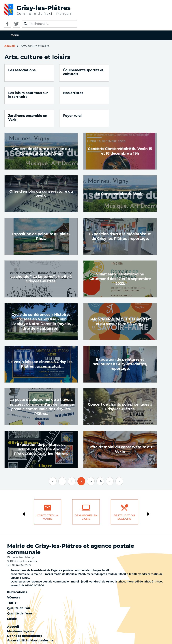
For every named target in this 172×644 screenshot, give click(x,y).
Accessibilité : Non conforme (30, 618)
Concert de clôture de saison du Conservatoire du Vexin (41, 128)
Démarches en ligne (86, 494)
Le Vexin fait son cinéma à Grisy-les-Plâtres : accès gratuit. (41, 341)
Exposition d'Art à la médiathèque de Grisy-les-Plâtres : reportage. (120, 213)
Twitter (16, 24)
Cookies (14, 622)
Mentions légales (21, 608)
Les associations (22, 70)
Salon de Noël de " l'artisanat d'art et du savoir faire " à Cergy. (120, 299)
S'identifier (16, 636)
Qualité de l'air (19, 585)
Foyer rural (123, 93)
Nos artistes (18, 93)
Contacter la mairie (48, 494)
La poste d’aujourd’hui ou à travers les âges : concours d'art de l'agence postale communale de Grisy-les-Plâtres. (41, 384)
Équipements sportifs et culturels (79, 72)
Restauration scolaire (124, 494)
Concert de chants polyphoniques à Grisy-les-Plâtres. (120, 384)
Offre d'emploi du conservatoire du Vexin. (41, 171)
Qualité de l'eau (20, 591)
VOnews (14, 575)
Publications (17, 569)
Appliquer (26, 24)
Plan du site (17, 631)
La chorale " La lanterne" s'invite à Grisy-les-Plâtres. (41, 256)
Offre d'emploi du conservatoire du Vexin (120, 426)
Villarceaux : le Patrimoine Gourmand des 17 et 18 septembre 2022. (120, 256)
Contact (13, 627)
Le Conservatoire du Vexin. (120, 171)
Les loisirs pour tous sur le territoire (131, 72)
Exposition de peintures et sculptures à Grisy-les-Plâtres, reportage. (120, 341)
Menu (15, 35)
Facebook (7, 24)
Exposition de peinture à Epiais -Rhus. (41, 213)
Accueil (10, 46)
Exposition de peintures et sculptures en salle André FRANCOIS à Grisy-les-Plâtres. (41, 426)
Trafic (12, 580)
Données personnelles (25, 613)
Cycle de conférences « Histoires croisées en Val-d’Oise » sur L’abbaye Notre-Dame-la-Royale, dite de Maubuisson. (41, 299)
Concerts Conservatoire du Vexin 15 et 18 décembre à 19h (120, 128)
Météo (12, 596)
